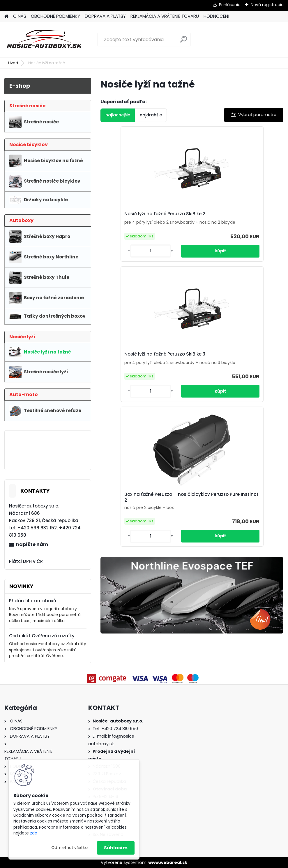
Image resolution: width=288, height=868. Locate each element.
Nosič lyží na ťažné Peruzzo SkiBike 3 (189, 219)
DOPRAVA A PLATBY (105, 16)
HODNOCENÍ (216, 16)
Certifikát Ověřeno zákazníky (42, 636)
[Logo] (44, 40)
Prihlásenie (230, 5)
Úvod (13, 63)
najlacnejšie (118, 115)
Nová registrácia (267, 5)
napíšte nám (32, 544)
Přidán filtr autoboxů (33, 601)
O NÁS (20, 16)
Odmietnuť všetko (69, 848)
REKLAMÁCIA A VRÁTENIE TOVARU (165, 16)
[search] (184, 42)
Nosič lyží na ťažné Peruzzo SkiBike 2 (128, 219)
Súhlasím (116, 848)
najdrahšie (151, 115)
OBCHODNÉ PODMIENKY (55, 16)
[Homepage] (6, 16)
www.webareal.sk (168, 862)
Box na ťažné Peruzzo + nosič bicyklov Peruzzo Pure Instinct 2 (252, 223)
